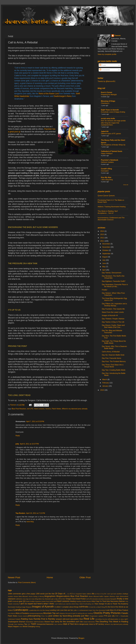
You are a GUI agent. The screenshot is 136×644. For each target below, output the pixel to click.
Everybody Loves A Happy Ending (113, 112)
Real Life (89, 619)
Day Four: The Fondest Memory (114, 361)
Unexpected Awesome (45, 624)
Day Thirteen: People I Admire (113, 319)
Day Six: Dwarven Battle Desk (113, 355)
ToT (29, 624)
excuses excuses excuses (101, 599)
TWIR (33, 624)
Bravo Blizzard (94, 596)
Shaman (22, 622)
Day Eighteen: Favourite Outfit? (114, 281)
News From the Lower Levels (113, 312)
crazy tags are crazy (28, 599)
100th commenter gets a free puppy (22, 594)
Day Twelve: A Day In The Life (113, 322)
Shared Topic (49, 622)
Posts (103, 65)
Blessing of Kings (108, 101)
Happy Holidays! (107, 153)
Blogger (81, 638)
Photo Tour (45, 616)
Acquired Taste (81, 594)
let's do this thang (43, 610)
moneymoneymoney (36, 613)
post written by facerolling (60, 616)
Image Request (26, 607)
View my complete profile (107, 54)
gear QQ (22, 601)
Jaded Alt (105, 131)
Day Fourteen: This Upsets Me (113, 309)
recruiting (98, 619)
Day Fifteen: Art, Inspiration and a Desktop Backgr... (114, 305)
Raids (31, 619)
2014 (102, 231)
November (106, 247)
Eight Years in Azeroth (110, 110)
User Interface (58, 624)
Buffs (101, 596)
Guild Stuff (53, 601)
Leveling (53, 610)
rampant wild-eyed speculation (67, 619)
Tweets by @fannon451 (107, 81)
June (104, 263)
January (105, 386)
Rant (81, 619)
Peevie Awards (22, 616)
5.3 (74, 594)
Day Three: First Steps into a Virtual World (113, 366)
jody (17, 444)
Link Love (60, 610)
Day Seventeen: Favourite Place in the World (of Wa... (115, 285)
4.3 (71, 594)
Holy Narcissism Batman (116, 601)
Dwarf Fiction (81, 599)
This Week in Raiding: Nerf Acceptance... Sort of (108, 212)
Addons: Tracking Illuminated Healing (112, 207)
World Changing (29, 626)
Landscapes (21, 610)
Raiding (25, 619)
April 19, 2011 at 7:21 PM (36, 513)
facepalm (113, 599)
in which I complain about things (67, 607)
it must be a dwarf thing (97, 607)
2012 (102, 238)
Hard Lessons (39, 409)
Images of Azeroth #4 (110, 315)
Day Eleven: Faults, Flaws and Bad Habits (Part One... (113, 326)
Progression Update (96, 616)
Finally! (104, 290)
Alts (93, 594)
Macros (13, 613)
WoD (21, 627)
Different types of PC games (111, 134)
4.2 (69, 594)
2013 (102, 234)
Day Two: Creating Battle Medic (114, 370)
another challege (122, 594)
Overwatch (105, 171)
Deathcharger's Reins (63, 96)
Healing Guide (81, 601)
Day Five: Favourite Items (111, 358)
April (104, 270)
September (107, 254)
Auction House (13, 596)
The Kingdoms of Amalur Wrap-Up (113, 145)
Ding (36, 599)
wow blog (30, 522)
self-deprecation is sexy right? (118, 619)
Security (105, 619)
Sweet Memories (89, 622)
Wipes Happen (14, 626)
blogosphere (50, 596)
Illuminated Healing (14, 607)
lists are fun (69, 610)
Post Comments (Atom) (27, 582)
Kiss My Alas (106, 177)
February (106, 383)
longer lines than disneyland (97, 610)
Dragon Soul (71, 599)
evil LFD (30, 409)
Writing (38, 627)
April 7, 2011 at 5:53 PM (35, 421)
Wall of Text (68, 624)
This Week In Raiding (118, 622)
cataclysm (12, 599)
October (105, 250)
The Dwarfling (102, 622)
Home (50, 577)
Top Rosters (20, 513)
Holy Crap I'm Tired (99, 601)
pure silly (111, 616)
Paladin (125, 613)
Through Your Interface (16, 624)
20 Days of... (61, 594)
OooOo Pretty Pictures (107, 613)
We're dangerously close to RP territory (89, 624)
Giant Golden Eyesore (33, 601)
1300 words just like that (45, 594)
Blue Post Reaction (19, 409)
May (104, 267)
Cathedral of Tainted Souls (112, 151)
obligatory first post (65, 613)
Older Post (85, 577)
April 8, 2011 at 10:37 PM (29, 444)
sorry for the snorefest (65, 622)
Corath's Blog (106, 169)
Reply (18, 436)
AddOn (89, 594)
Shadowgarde (13, 622)
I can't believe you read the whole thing (66, 604)
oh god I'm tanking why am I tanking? (82, 613)
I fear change (99, 604)
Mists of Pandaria (22, 613)
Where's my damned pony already (75, 409)
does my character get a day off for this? (52, 599)
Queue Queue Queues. (106, 196)
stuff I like (79, 622)
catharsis (19, 599)
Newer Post (14, 577)
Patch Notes (56, 409)
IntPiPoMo (84, 607)
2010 (102, 390)
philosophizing (34, 616)
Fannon (118, 35)
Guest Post (45, 601)
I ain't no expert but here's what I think (37, 604)
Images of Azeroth (43, 607)
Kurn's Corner (107, 92)
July (104, 260)
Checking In (105, 103)
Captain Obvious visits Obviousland (116, 596)
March (105, 379)
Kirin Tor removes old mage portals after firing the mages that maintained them (113, 123)
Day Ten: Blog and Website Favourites (112, 331)
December (106, 244)
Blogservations (63, 596)
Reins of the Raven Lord (49, 94)
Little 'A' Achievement (81, 610)
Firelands (15, 601)
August (105, 257)
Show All (126, 185)
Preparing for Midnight (109, 95)
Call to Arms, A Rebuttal (111, 352)
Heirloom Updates (107, 162)
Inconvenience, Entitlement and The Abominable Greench (111, 219)
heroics (48, 409)
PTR (106, 616)
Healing (73, 601)
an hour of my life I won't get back (106, 594)
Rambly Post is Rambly (44, 619)
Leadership (33, 610)
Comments (105, 70)
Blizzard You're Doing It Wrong (33, 596)
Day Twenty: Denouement (111, 273)
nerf (58, 613)
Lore (9, 613)
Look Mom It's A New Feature (117, 610)
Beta (20, 596)
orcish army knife (108, 118)
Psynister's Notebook (110, 160)
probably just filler (81, 616)
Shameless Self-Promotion (35, 622)
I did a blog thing (107, 180)
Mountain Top (49, 613)
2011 (102, 241)
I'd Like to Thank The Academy (116, 604)
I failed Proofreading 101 (86, 604)
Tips (26, 624)
